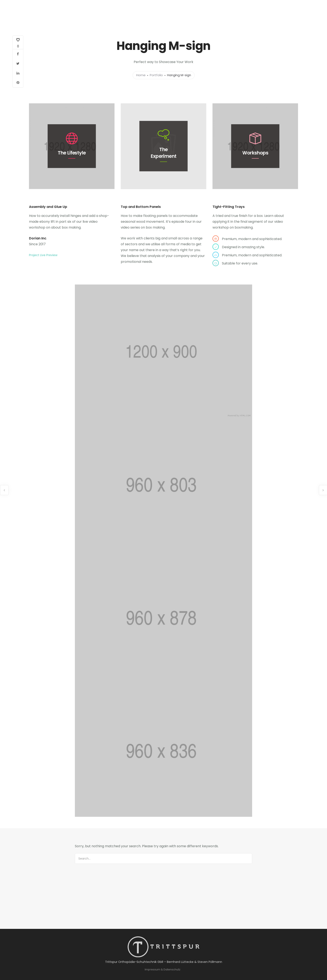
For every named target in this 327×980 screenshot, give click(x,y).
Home (141, 75)
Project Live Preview (43, 255)
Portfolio (156, 75)
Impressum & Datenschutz (163, 969)
